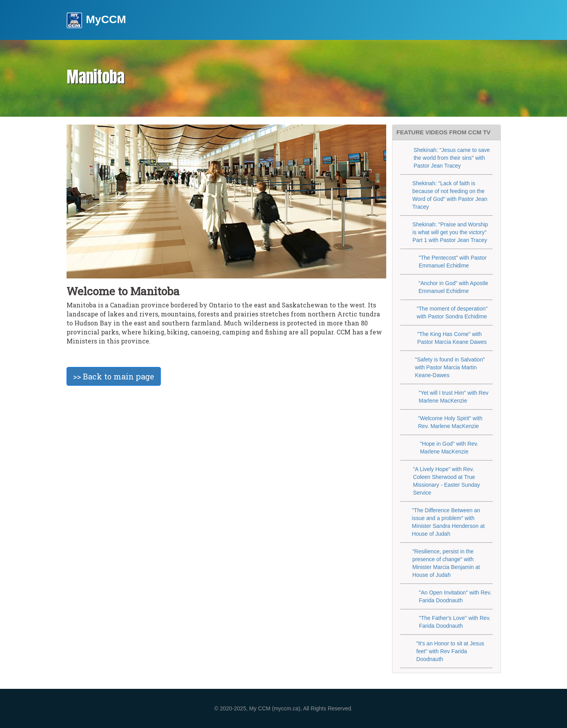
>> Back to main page (114, 376)
